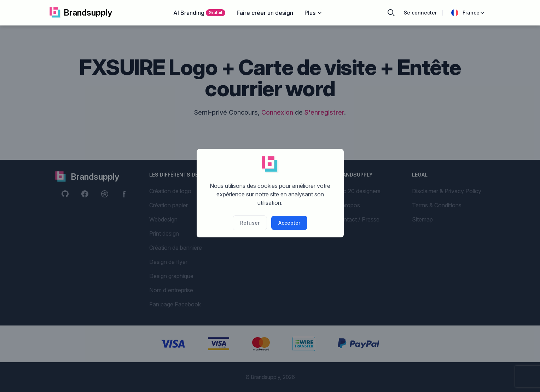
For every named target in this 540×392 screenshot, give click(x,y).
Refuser (250, 223)
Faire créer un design (265, 13)
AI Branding (199, 13)
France (468, 13)
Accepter (289, 223)
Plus (313, 13)
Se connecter (420, 13)
